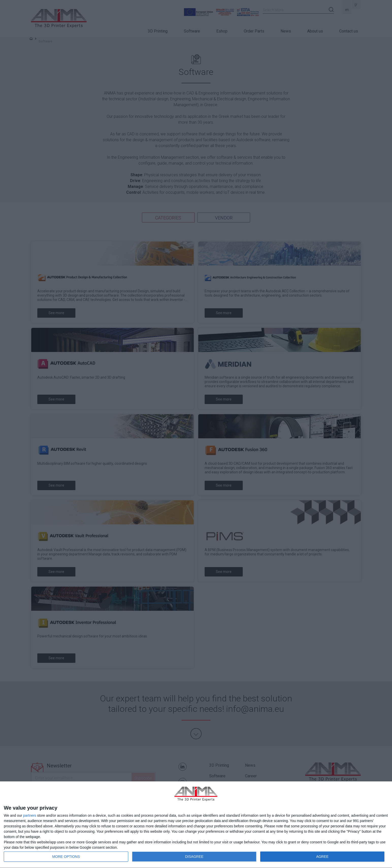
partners (30, 815)
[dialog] (196, 825)
